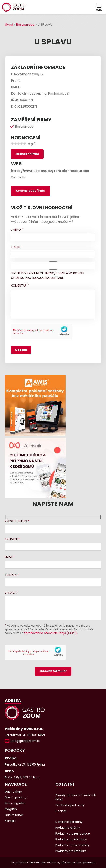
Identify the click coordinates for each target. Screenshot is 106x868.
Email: (9, 557)
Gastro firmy (14, 792)
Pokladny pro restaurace (73, 833)
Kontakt (10, 821)
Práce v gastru (15, 803)
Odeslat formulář (53, 671)
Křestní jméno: (16, 521)
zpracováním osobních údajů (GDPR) (51, 633)
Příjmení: (12, 539)
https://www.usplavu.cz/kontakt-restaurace (50, 171)
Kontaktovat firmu (30, 191)
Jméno (17, 230)
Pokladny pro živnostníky (73, 845)
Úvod (9, 25)
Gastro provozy (16, 797)
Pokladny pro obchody (71, 839)
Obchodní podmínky (70, 805)
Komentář (20, 285)
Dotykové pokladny (69, 822)
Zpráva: (11, 592)
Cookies (61, 811)
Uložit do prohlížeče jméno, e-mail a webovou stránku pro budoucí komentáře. (47, 275)
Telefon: (11, 575)
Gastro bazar (14, 815)
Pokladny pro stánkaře (71, 851)
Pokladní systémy (68, 828)
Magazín (11, 809)
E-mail (17, 247)
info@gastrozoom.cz (26, 741)
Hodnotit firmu (27, 154)
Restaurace (25, 25)
